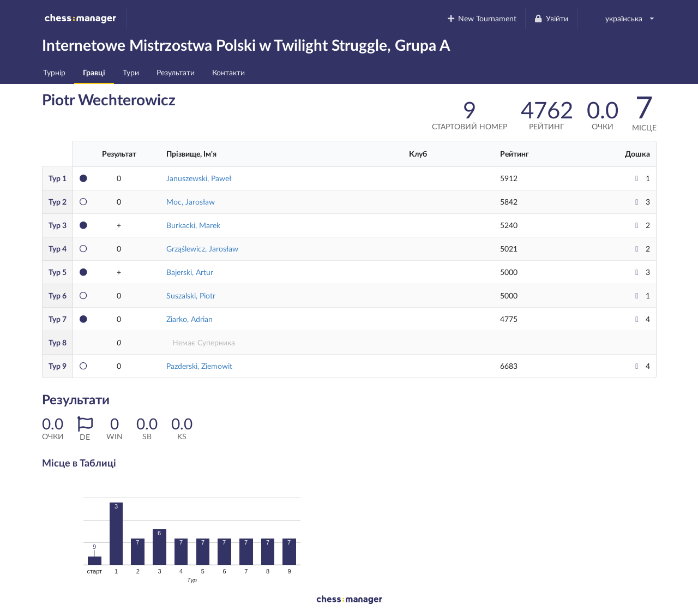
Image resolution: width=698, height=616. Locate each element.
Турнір (54, 72)
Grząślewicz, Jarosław (202, 249)
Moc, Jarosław (191, 202)
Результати (176, 72)
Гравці (94, 72)
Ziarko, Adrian (189, 319)
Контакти (228, 72)
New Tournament (481, 18)
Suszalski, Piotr (191, 295)
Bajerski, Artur (190, 272)
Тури (131, 72)
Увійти (551, 18)
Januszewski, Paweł (199, 178)
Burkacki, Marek (193, 225)
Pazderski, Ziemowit (199, 366)
